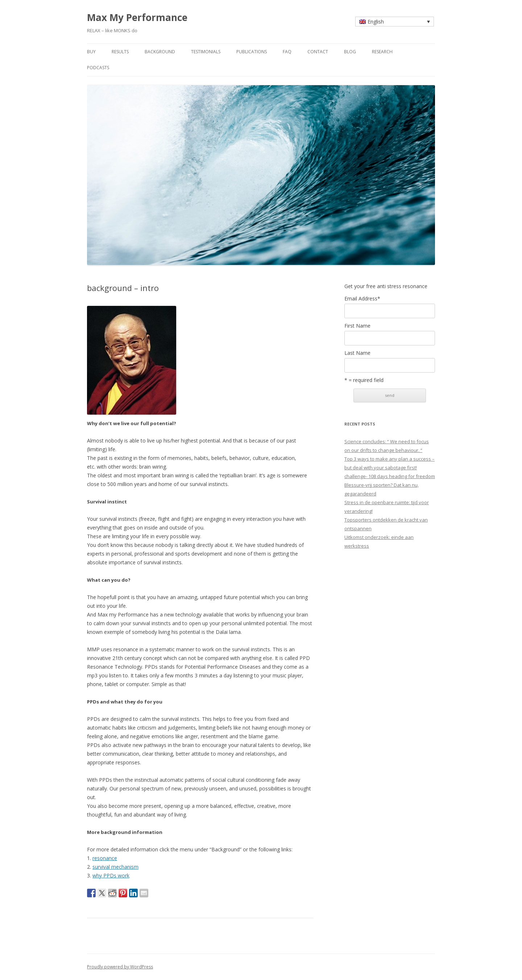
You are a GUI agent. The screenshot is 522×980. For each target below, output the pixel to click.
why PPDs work (111, 875)
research (382, 52)
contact (318, 52)
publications (252, 52)
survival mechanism (115, 867)
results (120, 52)
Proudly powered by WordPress (120, 967)
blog (350, 52)
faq (287, 52)
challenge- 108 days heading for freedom (390, 476)
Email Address (362, 299)
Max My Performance (137, 17)
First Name (357, 326)
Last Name (357, 353)
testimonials (206, 52)
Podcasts (98, 68)
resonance (105, 858)
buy (91, 52)
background (160, 52)
